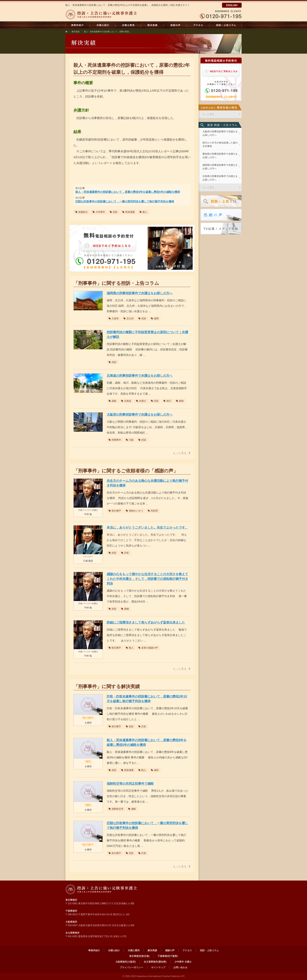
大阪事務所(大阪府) (126, 962)
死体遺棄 (129, 212)
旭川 (167, 401)
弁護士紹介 (103, 25)
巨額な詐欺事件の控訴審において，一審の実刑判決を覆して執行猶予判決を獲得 (125, 201)
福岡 (155, 319)
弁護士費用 (128, 25)
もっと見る (182, 453)
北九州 (129, 319)
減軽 (132, 809)
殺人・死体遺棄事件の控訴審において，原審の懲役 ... (108, 32)
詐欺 (125, 553)
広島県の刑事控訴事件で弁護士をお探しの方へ (220, 178)
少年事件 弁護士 (183, 962)
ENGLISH (232, 5)
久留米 (114, 319)
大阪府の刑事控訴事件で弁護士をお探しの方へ (220, 133)
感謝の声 (175, 25)
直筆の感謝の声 (148, 648)
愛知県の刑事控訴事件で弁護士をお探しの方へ (220, 156)
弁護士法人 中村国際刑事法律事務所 (102, 889)
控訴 (114, 212)
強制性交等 (116, 809)
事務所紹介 (78, 25)
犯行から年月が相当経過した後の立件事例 (220, 144)
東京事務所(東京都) (139, 956)
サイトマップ (158, 967)
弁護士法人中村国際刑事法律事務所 (102, 14)
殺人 (143, 212)
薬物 (125, 609)
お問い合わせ (180, 967)
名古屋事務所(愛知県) (155, 962)
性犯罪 (153, 511)
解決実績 (152, 25)
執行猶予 (115, 511)
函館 (112, 401)
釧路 (180, 401)
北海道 (126, 401)
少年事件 (99, 212)
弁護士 (141, 401)
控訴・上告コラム (226, 25)
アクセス (198, 25)
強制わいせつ (134, 511)
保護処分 (82, 212)
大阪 (130, 440)
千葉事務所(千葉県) (168, 956)
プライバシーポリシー (131, 967)
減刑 (155, 770)
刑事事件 (115, 440)
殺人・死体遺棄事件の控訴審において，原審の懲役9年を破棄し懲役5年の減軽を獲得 (128, 192)
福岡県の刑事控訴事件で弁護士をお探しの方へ (220, 167)
